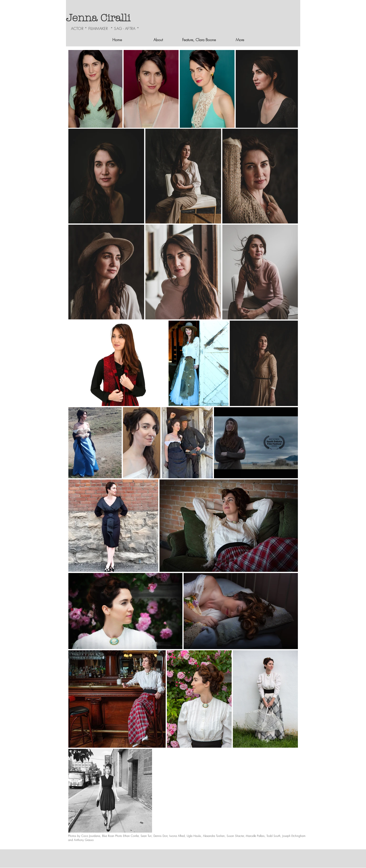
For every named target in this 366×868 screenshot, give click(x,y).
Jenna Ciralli (98, 18)
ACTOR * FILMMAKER (89, 28)
